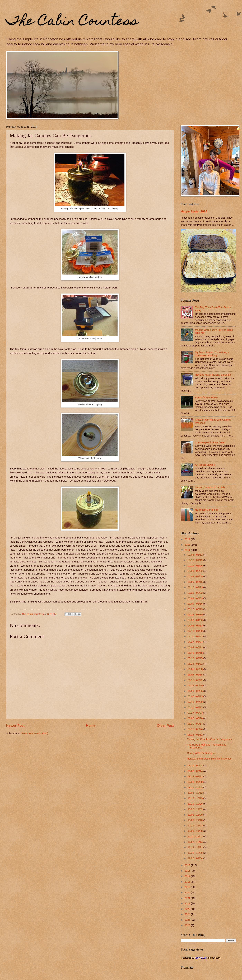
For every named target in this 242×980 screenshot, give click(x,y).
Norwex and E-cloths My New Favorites (209, 759)
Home (91, 725)
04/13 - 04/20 (195, 631)
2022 (188, 903)
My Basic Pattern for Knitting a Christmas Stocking (212, 354)
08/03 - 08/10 (195, 718)
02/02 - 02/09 (195, 576)
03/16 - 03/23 (195, 609)
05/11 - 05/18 (195, 653)
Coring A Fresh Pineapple (201, 753)
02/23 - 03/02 (195, 593)
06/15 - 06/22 (195, 680)
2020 (188, 893)
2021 (188, 898)
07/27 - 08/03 (195, 713)
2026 (188, 925)
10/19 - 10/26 (195, 804)
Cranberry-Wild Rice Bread (210, 442)
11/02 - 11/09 (195, 815)
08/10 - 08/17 (195, 724)
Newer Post (15, 725)
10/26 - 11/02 (195, 809)
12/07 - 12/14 (195, 842)
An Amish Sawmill (205, 465)
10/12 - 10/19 (195, 798)
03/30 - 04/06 (195, 620)
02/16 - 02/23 (195, 587)
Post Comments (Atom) (35, 733)
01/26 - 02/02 (195, 571)
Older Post (165, 725)
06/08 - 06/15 (195, 675)
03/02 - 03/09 (195, 598)
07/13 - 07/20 (195, 702)
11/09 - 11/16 (195, 820)
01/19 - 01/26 (195, 566)
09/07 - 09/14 (195, 771)
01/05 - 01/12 (195, 555)
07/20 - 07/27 (195, 707)
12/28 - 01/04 (195, 858)
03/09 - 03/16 (195, 604)
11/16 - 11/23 (195, 826)
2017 (188, 876)
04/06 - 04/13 (195, 626)
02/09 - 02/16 (195, 582)
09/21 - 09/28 (195, 782)
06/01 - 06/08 (195, 669)
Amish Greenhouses (206, 397)
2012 (188, 539)
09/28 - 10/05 (195, 787)
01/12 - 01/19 (195, 560)
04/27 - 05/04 (195, 642)
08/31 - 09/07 (195, 766)
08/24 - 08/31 (195, 735)
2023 (188, 909)
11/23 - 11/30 (195, 831)
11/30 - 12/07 (195, 836)
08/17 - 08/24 (195, 729)
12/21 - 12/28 (195, 853)
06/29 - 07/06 (195, 691)
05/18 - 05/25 (195, 658)
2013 (188, 545)
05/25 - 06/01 (195, 664)
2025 (188, 920)
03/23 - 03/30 (195, 615)
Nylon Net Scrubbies (207, 510)
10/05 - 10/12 (195, 793)
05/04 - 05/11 (195, 647)
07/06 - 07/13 (195, 696)
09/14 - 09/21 (195, 776)
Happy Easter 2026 (194, 211)
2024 (188, 914)
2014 (188, 550)
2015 (188, 865)
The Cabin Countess (72, 22)
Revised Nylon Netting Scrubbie (213, 375)
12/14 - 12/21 (195, 847)
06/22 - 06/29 (195, 685)
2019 (188, 887)
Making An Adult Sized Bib (210, 487)
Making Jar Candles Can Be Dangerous (209, 739)
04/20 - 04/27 (195, 636)
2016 (188, 871)
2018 (188, 882)
